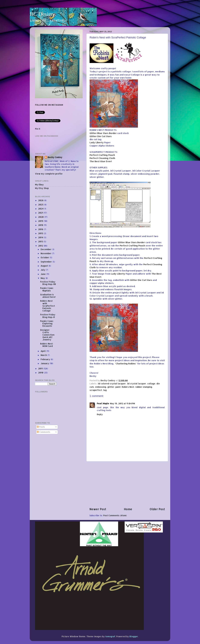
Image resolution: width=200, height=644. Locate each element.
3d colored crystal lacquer (112, 384)
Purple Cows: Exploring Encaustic (47, 323)
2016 (41, 229)
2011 (41, 368)
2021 (41, 213)
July (43, 270)
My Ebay (39, 185)
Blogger (134, 636)
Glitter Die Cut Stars (101, 136)
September (47, 262)
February (46, 359)
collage (151, 384)
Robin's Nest (128, 387)
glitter (111, 387)
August (45, 266)
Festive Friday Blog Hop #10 (48, 283)
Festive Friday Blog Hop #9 (48, 316)
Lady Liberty (97, 142)
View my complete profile (49, 174)
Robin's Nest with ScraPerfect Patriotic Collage (48, 306)
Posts (41, 427)
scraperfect (96, 390)
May (43, 278)
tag (105, 390)
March (44, 355)
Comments (44, 432)
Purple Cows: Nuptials (47, 289)
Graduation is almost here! (48, 296)
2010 (41, 373)
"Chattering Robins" (126, 364)
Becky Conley (55, 157)
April (43, 351)
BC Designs (43, 14)
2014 (41, 237)
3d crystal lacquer (136, 384)
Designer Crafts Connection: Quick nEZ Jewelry (48, 335)
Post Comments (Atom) (115, 515)
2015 (41, 233)
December (46, 249)
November (46, 253)
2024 (41, 209)
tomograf (110, 636)
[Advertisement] (127, 484)
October (45, 257)
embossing (101, 387)
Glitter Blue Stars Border (103, 133)
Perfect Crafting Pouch (102, 155)
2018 (41, 225)
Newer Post (98, 509)
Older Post (157, 509)
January (45, 363)
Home (128, 509)
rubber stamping (144, 387)
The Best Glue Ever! (101, 161)
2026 (41, 200)
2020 (41, 217)
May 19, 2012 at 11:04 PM (122, 403)
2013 (41, 241)
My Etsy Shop (42, 188)
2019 (41, 221)
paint (118, 387)
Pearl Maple (103, 403)
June (43, 274)
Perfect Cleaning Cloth (102, 158)
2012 (41, 246)
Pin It (38, 129)
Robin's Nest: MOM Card (47, 345)
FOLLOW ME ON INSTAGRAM (49, 105)
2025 (41, 205)
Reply (100, 414)
